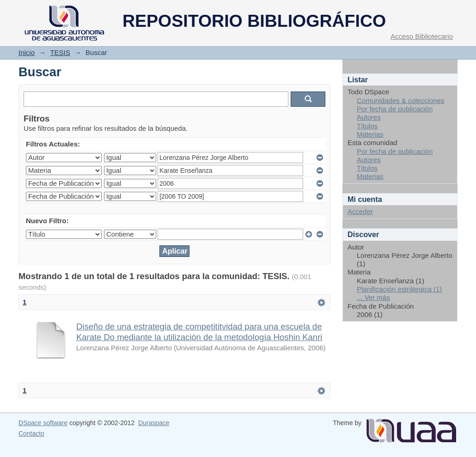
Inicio (27, 52)
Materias (370, 134)
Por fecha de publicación (395, 109)
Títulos (367, 126)
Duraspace (154, 423)
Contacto (31, 433)
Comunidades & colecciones (400, 101)
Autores (369, 117)
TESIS (60, 52)
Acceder (360, 211)
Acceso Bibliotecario (422, 36)
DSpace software (43, 423)
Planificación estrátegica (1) (399, 289)
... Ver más (373, 297)
